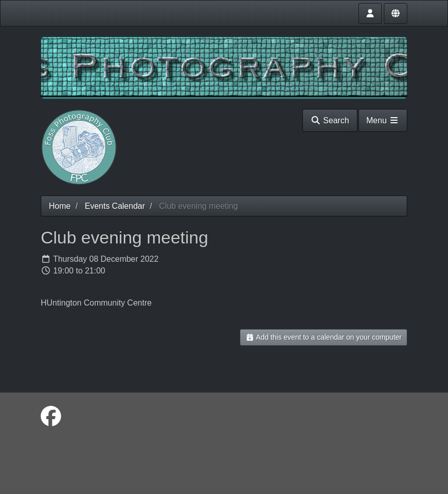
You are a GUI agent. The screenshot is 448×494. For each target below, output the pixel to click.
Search (330, 120)
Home (60, 206)
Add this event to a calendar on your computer (324, 337)
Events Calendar (115, 206)
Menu (383, 120)
